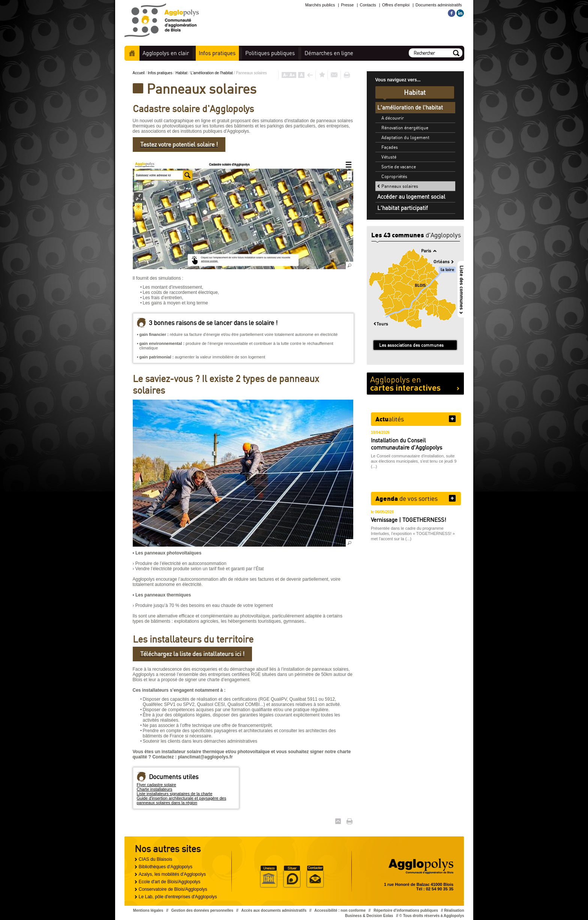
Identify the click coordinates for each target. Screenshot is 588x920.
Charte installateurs (155, 789)
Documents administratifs (439, 5)
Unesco (268, 877)
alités (390, 419)
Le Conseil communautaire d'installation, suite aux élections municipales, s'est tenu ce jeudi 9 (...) (414, 461)
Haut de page (338, 821)
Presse (347, 5)
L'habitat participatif (403, 208)
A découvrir (393, 118)
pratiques (217, 53)
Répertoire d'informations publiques (406, 910)
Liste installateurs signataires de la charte (175, 794)
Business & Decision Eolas (369, 916)
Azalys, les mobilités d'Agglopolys (172, 874)
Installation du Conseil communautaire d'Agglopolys (406, 444)
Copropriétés (394, 176)
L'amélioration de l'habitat (212, 73)
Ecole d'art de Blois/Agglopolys (169, 882)
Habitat (182, 73)
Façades (390, 147)
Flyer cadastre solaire (157, 785)
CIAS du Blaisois (155, 859)
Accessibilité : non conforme (340, 910)
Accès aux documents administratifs (274, 910)
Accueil (132, 53)
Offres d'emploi (396, 5)
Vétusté (389, 157)
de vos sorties (406, 498)
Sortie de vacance (399, 167)
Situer (292, 877)
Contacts (368, 5)
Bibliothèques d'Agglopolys (166, 867)
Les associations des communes (411, 345)
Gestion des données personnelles (202, 910)
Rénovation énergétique (405, 128)
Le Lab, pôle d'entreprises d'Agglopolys (178, 897)
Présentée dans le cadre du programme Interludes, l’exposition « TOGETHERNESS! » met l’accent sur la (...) (413, 533)
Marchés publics (320, 5)
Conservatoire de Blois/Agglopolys (173, 889)
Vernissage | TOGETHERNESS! (409, 520)
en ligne (329, 53)
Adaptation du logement (405, 137)
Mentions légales (148, 910)
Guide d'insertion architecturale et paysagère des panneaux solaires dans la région (182, 800)
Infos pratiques (160, 73)
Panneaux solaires (400, 186)
